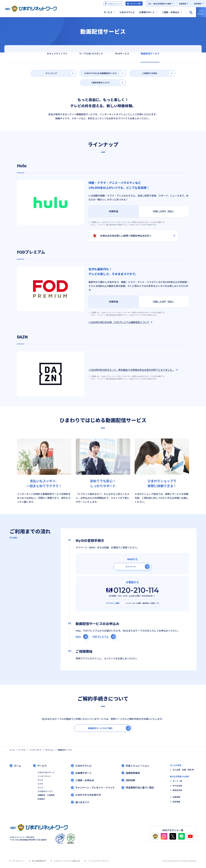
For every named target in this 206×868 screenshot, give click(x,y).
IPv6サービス (122, 54)
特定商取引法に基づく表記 (140, 788)
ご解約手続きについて (100, 83)
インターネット (35, 750)
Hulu (78, 637)
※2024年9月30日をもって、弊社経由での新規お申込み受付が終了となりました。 (131, 370)
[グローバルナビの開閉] (201, 12)
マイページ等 (134, 4)
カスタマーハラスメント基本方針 (67, 861)
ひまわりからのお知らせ (88, 795)
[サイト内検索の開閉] (191, 12)
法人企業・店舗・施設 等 (183, 770)
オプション (50, 750)
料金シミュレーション (138, 766)
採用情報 (197, 4)
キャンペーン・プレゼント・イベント (95, 788)
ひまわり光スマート (46, 773)
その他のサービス (45, 791)
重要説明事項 (133, 773)
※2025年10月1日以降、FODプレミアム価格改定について (119, 322)
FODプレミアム (101, 637)
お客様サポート (147, 12)
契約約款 (131, 780)
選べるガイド (82, 802)
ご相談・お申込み (171, 12)
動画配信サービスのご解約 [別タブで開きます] (100, 728)
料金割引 (41, 799)
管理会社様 (177, 790)
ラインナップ (51, 73)
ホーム (12, 750)
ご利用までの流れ (150, 73)
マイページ (131, 567)
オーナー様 (177, 781)
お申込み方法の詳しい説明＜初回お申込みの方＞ (121, 236)
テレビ (40, 780)
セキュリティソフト (57, 54)
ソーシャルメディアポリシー (99, 861)
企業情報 (182, 4)
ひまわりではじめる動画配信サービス (101, 73)
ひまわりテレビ (127, 12)
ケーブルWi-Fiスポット (91, 54)
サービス (108, 12)
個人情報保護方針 (39, 861)
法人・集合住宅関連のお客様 (160, 4)
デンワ (40, 788)
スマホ (40, 784)
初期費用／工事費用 (46, 795)
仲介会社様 (177, 786)
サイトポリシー (19, 861)
